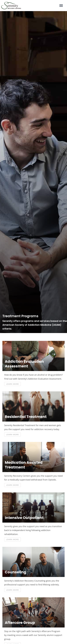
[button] (61, 6)
